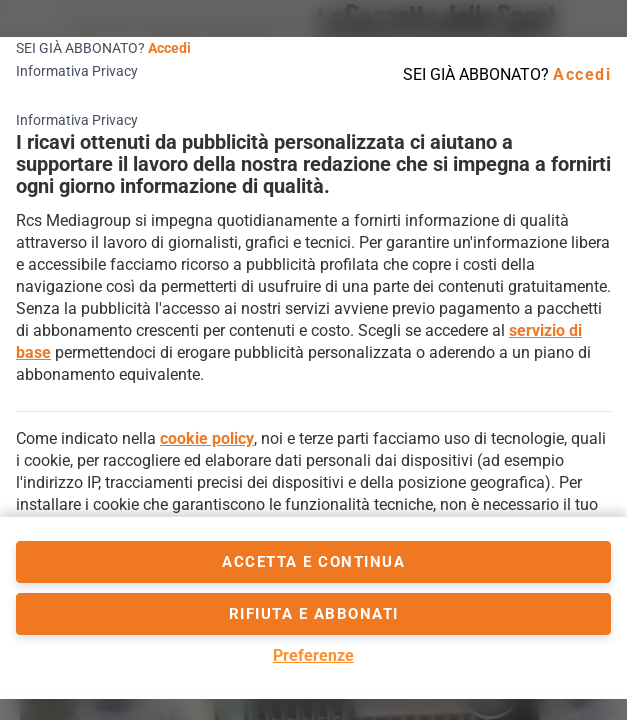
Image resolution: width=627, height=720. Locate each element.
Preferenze (313, 655)
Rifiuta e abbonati (314, 614)
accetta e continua (313, 562)
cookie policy (207, 438)
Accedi (169, 48)
